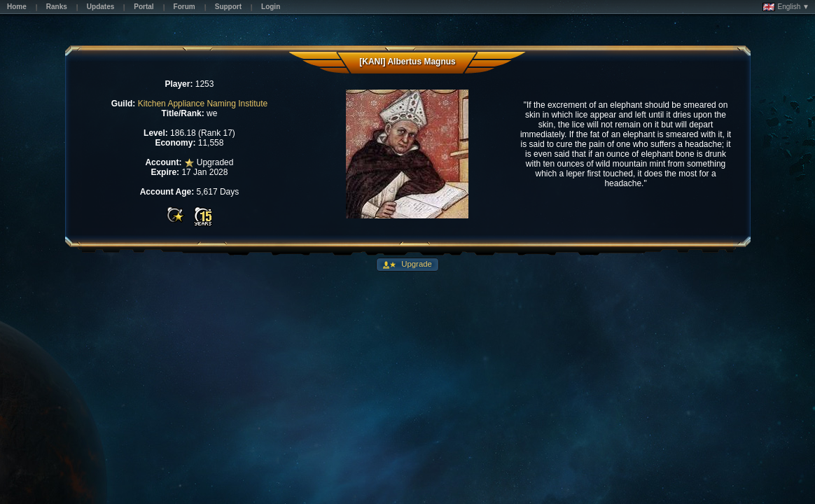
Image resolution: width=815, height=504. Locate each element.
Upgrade (416, 264)
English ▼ (786, 7)
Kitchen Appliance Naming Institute (203, 104)
